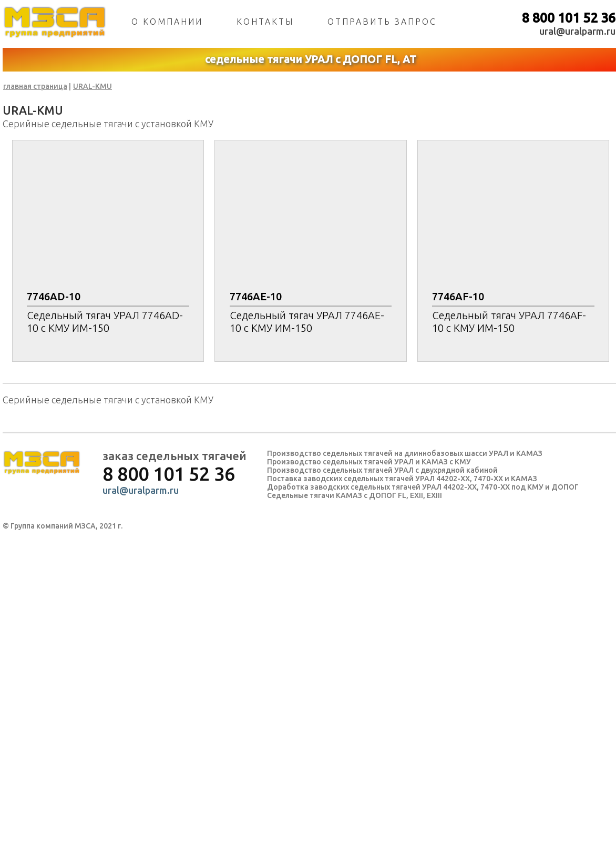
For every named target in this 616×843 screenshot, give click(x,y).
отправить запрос (382, 22)
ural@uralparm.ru (577, 31)
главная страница (35, 86)
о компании (167, 22)
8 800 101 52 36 (569, 18)
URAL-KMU (93, 86)
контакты (265, 22)
